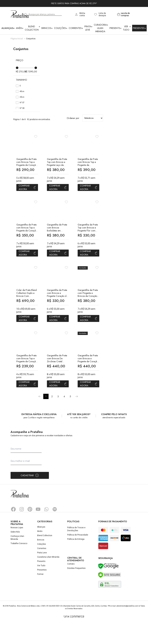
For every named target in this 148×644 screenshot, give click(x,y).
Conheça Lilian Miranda (17, 559)
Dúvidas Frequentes (76, 589)
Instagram (22, 530)
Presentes (139, 28)
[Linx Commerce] (74, 638)
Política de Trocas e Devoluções (76, 550)
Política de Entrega (76, 560)
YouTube (38, 530)
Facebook (13, 530)
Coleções (61, 28)
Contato (71, 585)
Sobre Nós (15, 553)
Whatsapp (46, 530)
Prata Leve (88, 28)
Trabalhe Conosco (19, 565)
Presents (116, 28)
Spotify (55, 530)
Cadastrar (30, 497)
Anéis (20, 28)
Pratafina (20, 14)
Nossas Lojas (17, 549)
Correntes (76, 28)
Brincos (47, 28)
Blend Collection (32, 28)
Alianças (8, 28)
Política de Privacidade (78, 556)
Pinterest (30, 530)
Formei (40, 595)
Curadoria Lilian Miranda (101, 28)
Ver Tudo (127, 28)
